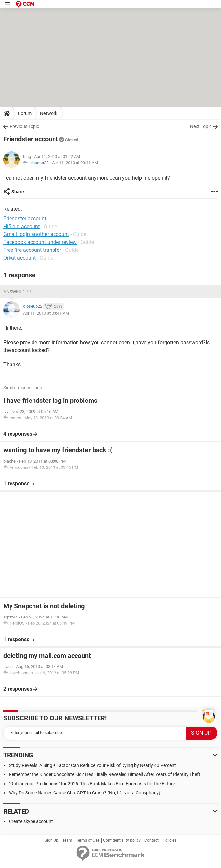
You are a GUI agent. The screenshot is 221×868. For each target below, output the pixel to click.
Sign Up (52, 840)
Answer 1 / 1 (18, 292)
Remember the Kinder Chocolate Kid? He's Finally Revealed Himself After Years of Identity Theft (105, 774)
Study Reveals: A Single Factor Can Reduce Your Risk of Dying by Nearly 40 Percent (92, 765)
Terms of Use (88, 840)
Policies (169, 840)
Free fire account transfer (32, 250)
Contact (152, 840)
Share (18, 192)
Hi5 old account (22, 226)
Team (67, 840)
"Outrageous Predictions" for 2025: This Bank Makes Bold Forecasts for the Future (92, 784)
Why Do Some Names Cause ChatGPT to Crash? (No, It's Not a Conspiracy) (85, 793)
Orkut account (20, 258)
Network (49, 113)
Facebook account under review (40, 242)
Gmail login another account (36, 234)
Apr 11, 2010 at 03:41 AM (75, 163)
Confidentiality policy (122, 840)
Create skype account (31, 821)
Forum (25, 113)
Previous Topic (24, 126)
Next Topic (201, 126)
